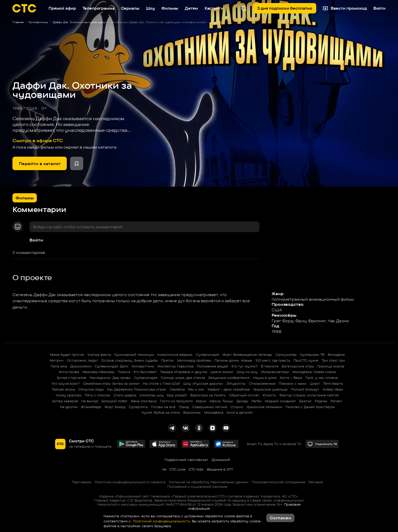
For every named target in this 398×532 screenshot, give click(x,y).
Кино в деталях (240, 412)
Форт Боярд (115, 407)
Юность (269, 395)
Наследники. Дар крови (110, 378)
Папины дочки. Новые (233, 360)
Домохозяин (81, 366)
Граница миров (331, 366)
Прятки (168, 360)
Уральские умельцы (270, 389)
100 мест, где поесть (273, 360)
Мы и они (196, 389)
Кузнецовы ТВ (312, 354)
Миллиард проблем (194, 360)
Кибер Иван (333, 389)
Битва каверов (65, 401)
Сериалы (130, 8)
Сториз (237, 407)
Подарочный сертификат (186, 460)
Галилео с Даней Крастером (310, 407)
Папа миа (59, 366)
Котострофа (69, 372)
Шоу (151, 8)
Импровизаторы (275, 372)
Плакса (124, 372)
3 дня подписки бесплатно (285, 8)
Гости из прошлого (176, 401)
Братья (305, 401)
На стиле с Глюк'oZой (161, 383)
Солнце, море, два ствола (183, 378)
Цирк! (315, 383)
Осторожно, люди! (82, 360)
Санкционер (286, 354)
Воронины (192, 412)
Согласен (280, 518)
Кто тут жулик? (245, 366)
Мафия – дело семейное (229, 389)
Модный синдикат (280, 401)
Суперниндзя (207, 354)
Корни (201, 401)
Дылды (242, 401)
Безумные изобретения (229, 378)
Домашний (221, 460)
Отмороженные (262, 383)
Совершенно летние (210, 407)
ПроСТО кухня (306, 360)
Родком (321, 401)
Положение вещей (212, 366)
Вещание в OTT (220, 469)
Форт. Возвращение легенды (247, 354)
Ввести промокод (345, 8)
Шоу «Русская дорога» (203, 383)
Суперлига (138, 407)
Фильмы (170, 8)
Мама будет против (67, 354)
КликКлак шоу (152, 395)
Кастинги (214, 8)
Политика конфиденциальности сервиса (130, 482)
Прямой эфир (62, 8)
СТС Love (177, 469)
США (32, 108)
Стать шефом (125, 395)
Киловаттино (143, 366)
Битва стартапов (72, 378)
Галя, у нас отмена (322, 378)
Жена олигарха (144, 401)
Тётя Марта (333, 383)
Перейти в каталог (40, 164)
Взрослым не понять (208, 395)
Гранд (184, 407)
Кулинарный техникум (134, 354)
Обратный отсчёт (244, 395)
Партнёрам (82, 482)
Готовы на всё (163, 407)
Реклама (316, 482)
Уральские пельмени (264, 407)
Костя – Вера (291, 378)
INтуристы (236, 383)
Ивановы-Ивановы (98, 372)
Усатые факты (99, 354)
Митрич (57, 360)
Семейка (177, 389)
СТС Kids (196, 469)
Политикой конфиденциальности (161, 521)
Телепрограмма (98, 8)
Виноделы (336, 354)
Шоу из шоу (247, 372)
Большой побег (114, 401)
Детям (191, 8)
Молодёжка (214, 412)
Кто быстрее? (145, 372)
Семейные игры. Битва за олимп (111, 383)
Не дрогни (69, 407)
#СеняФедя (91, 407)
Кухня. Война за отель (161, 412)
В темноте (270, 366)
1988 (18, 108)
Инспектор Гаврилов (175, 366)
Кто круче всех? (66, 383)
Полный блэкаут (305, 389)
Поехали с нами (293, 383)
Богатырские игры (298, 366)
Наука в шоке (265, 378)
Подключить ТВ (322, 444)
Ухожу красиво (69, 395)
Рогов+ (336, 401)
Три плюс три (333, 360)
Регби (256, 401)
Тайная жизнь (63, 389)
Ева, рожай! (177, 395)
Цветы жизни (222, 372)
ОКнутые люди (91, 389)
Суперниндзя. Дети (112, 366)
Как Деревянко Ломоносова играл (137, 389)
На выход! (90, 401)
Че (164, 469)
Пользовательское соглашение (278, 482)
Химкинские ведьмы (175, 354)
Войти (36, 240)
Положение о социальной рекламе (197, 487)
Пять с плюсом (97, 395)
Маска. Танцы (221, 401)
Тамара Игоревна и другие (184, 372)
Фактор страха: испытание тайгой (309, 395)
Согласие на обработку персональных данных (209, 482)
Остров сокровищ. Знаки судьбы (129, 360)
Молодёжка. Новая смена (314, 372)
